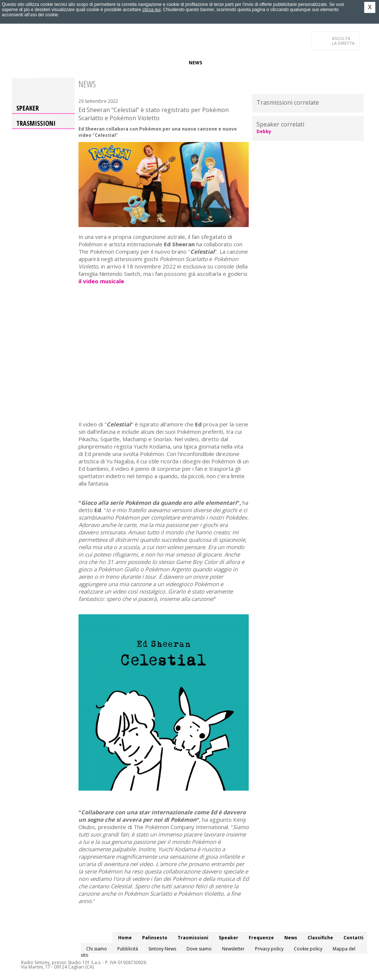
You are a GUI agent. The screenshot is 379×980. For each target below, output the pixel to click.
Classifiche (222, 63)
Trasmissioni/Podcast (96, 63)
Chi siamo (97, 949)
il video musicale (101, 281)
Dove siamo (199, 949)
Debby (264, 131)
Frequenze (169, 63)
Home (22, 63)
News (195, 63)
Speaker (140, 63)
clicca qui (152, 10)
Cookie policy (308, 949)
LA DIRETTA (344, 41)
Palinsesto (48, 63)
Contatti (27, 77)
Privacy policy (269, 949)
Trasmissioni (36, 123)
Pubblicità (128, 949)
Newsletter (233, 949)
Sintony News (162, 949)
